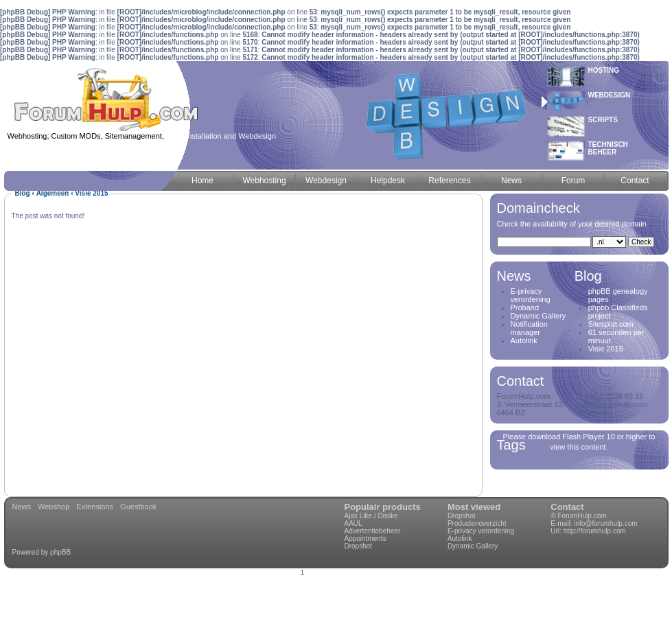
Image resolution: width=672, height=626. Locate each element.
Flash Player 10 (588, 437)
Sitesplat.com (611, 324)
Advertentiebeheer (373, 531)
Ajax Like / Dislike (371, 516)
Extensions (95, 507)
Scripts (603, 120)
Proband (525, 308)
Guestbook (138, 507)
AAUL (354, 523)
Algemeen (53, 193)
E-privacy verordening (531, 295)
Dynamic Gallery (538, 316)
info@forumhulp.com (605, 523)
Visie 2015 (606, 349)
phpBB (60, 552)
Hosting (604, 70)
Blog (23, 193)
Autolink (524, 340)
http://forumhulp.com (595, 531)
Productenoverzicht (477, 523)
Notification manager (529, 328)
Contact (567, 507)
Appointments (366, 538)
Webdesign (610, 95)
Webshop (54, 507)
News (22, 507)
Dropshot (359, 546)
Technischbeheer (608, 148)
